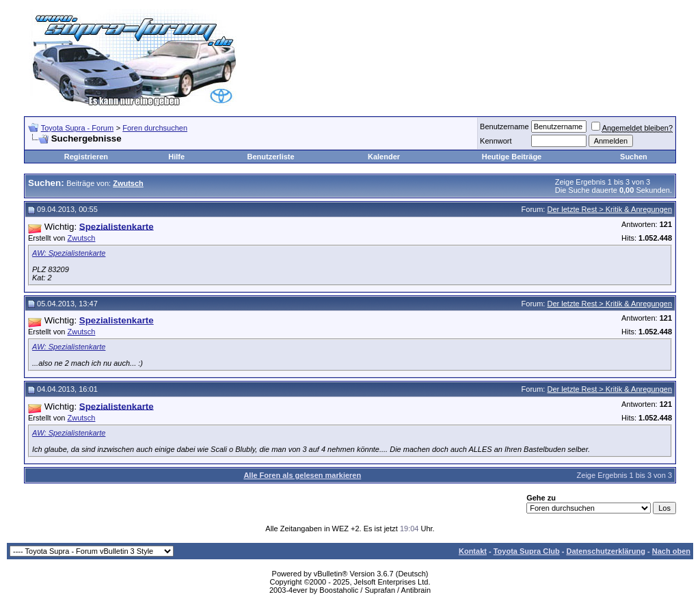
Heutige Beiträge (512, 157)
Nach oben (671, 551)
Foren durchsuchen (155, 128)
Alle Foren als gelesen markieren (302, 475)
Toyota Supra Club (527, 551)
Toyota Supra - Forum (77, 128)
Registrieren (86, 157)
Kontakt (473, 551)
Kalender (384, 157)
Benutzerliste (271, 157)
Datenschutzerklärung (606, 551)
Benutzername (504, 126)
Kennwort (496, 141)
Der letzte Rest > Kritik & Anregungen (609, 209)
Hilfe (176, 157)
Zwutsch (81, 238)
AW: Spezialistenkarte (69, 253)
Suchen (634, 157)
